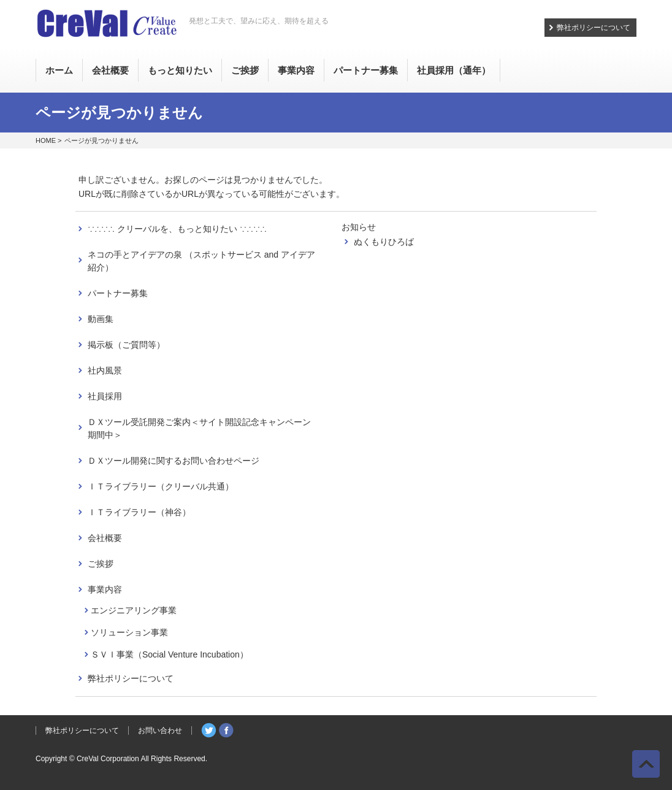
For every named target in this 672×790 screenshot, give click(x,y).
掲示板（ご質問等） (126, 345)
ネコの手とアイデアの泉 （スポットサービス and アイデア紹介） (201, 261)
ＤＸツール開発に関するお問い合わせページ (174, 461)
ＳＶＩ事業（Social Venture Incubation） (170, 654)
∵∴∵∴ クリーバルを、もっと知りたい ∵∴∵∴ (177, 229)
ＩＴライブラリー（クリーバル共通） (161, 486)
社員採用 (105, 396)
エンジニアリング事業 (134, 610)
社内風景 (105, 370)
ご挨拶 (101, 564)
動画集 (101, 319)
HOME (46, 140)
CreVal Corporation (108, 759)
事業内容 (105, 589)
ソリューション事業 (129, 632)
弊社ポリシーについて (594, 28)
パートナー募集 (118, 293)
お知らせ (359, 227)
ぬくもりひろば (384, 242)
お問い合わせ (160, 731)
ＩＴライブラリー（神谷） (139, 512)
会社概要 (105, 538)
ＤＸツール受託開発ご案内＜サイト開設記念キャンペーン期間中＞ (199, 428)
